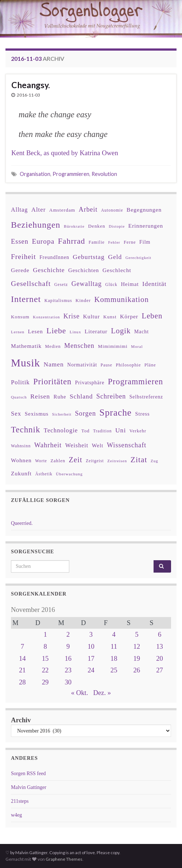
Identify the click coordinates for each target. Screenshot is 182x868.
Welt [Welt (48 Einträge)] (98, 445)
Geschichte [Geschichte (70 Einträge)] (49, 270)
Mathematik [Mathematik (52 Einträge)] (26, 346)
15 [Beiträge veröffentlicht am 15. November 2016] (45, 658)
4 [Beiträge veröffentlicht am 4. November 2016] (114, 634)
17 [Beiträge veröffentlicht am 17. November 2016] (91, 658)
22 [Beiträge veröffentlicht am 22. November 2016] (45, 670)
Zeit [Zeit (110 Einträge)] (75, 460)
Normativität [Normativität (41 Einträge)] (82, 365)
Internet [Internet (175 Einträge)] (26, 299)
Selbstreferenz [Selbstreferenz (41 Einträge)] (146, 397)
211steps (20, 801)
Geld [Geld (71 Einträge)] (115, 257)
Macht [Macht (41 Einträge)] (142, 332)
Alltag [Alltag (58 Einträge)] (19, 210)
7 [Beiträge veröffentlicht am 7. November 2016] (22, 646)
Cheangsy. (31, 85)
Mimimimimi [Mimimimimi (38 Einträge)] (113, 346)
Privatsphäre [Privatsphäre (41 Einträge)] (90, 383)
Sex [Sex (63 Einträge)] (16, 414)
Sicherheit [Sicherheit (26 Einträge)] (62, 414)
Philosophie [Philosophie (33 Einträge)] (128, 365)
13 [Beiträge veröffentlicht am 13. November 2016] (160, 646)
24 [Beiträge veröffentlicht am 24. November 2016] (91, 670)
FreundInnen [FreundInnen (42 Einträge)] (54, 257)
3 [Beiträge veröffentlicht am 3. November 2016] (91, 634)
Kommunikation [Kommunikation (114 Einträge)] (121, 299)
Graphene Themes (64, 859)
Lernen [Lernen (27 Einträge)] (18, 332)
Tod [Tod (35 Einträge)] (86, 431)
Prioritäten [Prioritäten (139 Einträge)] (52, 382)
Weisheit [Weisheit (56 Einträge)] (77, 445)
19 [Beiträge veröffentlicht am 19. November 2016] (137, 658)
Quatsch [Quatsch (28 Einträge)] (19, 397)
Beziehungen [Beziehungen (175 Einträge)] (36, 225)
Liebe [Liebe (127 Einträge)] (56, 331)
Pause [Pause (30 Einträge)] (107, 365)
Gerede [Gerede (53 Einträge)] (20, 270)
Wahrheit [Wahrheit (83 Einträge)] (48, 445)
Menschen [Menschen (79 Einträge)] (79, 346)
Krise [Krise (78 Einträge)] (71, 316)
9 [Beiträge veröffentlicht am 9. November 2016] (68, 646)
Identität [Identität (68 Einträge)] (154, 284)
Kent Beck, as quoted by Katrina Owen (65, 153)
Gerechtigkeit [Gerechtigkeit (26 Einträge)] (138, 258)
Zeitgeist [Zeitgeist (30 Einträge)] (95, 461)
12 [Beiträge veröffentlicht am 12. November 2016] (137, 646)
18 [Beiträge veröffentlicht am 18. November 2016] (114, 658)
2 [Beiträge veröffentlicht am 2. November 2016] (68, 634)
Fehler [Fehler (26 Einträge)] (114, 242)
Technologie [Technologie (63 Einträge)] (61, 430)
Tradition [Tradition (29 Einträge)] (102, 431)
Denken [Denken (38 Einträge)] (96, 226)
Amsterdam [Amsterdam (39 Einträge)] (62, 210)
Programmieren (71, 174)
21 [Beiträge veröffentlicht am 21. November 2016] (22, 670)
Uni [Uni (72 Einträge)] (121, 430)
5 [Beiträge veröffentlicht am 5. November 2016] (137, 634)
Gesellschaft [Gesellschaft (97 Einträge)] (31, 283)
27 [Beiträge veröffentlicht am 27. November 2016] (160, 670)
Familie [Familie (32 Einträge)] (97, 242)
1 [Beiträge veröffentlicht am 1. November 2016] (45, 634)
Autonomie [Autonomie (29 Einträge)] (112, 210)
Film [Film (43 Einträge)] (145, 242)
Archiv (21, 720)
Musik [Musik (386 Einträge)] (26, 363)
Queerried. (22, 523)
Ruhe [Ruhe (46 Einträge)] (60, 397)
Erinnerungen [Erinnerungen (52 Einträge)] (146, 226)
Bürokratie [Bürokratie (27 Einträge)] (74, 226)
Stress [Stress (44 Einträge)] (143, 414)
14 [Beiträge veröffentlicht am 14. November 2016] (22, 658)
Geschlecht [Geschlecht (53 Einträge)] (117, 270)
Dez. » (102, 693)
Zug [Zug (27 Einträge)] (154, 461)
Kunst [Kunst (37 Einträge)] (110, 317)
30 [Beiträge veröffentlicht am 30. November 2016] (68, 682)
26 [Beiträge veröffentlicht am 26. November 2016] (137, 670)
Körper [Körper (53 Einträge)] (129, 316)
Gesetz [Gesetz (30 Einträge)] (61, 285)
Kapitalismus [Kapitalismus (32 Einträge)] (58, 301)
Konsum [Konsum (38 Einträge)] (20, 317)
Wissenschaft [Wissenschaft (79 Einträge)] (127, 445)
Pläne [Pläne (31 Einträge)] (150, 365)
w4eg (16, 815)
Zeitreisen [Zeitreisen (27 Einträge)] (117, 461)
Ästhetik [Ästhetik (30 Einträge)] (44, 474)
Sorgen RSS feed (28, 773)
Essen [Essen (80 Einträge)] (20, 241)
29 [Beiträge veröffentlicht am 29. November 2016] (45, 682)
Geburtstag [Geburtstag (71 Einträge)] (89, 257)
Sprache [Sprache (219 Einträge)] (116, 412)
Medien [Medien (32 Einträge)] (53, 346)
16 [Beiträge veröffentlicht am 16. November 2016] (68, 658)
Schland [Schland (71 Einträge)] (81, 396)
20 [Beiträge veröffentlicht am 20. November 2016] (160, 658)
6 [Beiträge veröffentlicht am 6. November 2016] (160, 634)
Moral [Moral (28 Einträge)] (137, 346)
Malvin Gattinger (29, 787)
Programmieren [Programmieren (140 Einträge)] (135, 382)
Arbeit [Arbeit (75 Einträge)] (88, 209)
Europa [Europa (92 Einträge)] (43, 241)
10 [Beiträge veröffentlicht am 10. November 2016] (91, 646)
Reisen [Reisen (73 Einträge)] (40, 396)
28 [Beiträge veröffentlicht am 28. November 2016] (22, 682)
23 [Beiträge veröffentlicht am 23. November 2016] (68, 670)
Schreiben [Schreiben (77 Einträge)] (111, 396)
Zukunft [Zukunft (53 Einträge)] (21, 473)
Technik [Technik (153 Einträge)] (26, 430)
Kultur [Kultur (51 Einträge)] (92, 316)
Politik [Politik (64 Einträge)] (20, 382)
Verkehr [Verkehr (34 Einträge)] (138, 431)
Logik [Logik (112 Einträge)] (121, 331)
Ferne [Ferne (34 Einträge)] (130, 242)
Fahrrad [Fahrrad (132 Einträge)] (72, 241)
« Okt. (80, 693)
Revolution (104, 174)
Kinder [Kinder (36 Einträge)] (83, 300)
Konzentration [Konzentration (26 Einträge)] (46, 317)
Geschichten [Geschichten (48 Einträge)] (84, 270)
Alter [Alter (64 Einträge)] (38, 210)
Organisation (35, 174)
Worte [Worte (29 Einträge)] (41, 461)
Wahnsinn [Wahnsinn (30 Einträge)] (21, 446)
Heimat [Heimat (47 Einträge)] (130, 284)
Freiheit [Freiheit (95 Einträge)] (24, 257)
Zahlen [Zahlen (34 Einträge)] (58, 461)
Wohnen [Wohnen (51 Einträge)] (21, 460)
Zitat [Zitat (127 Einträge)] (139, 460)
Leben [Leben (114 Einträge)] (152, 316)
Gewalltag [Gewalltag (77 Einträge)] (87, 284)
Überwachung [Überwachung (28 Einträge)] (69, 474)
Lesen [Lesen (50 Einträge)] (36, 331)
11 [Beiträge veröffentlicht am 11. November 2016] (114, 646)
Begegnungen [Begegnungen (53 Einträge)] (144, 210)
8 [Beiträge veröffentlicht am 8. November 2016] (45, 646)
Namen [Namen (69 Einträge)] (53, 364)
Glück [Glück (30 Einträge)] (111, 285)
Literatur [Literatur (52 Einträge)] (96, 331)
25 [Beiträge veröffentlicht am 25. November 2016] (114, 670)
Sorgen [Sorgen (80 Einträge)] (85, 413)
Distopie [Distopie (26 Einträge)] (117, 226)
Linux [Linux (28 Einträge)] (75, 332)
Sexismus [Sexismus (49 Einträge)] (37, 414)
